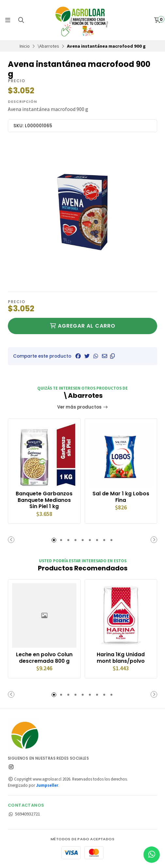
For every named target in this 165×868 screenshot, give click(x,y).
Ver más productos (83, 407)
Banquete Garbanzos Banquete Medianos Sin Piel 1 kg (44, 500)
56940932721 (24, 814)
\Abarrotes (48, 46)
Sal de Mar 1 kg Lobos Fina (121, 497)
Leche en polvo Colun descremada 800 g (44, 658)
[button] (112, 356)
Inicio (25, 46)
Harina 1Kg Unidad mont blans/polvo (121, 658)
